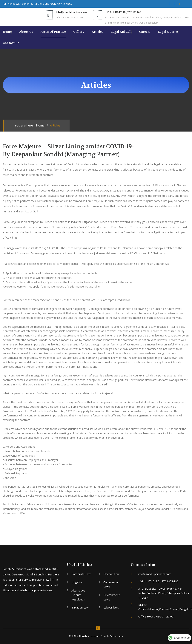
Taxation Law (80, 607)
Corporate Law (81, 574)
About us (26, 32)
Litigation (77, 582)
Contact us (11, 43)
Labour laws (111, 607)
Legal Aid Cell (121, 32)
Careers (145, 32)
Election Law (111, 574)
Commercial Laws (111, 584)
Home (7, 32)
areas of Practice (53, 32)
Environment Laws (112, 597)
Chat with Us (179, 638)
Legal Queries (168, 32)
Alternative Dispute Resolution (78, 595)
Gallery (79, 32)
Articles (97, 32)
